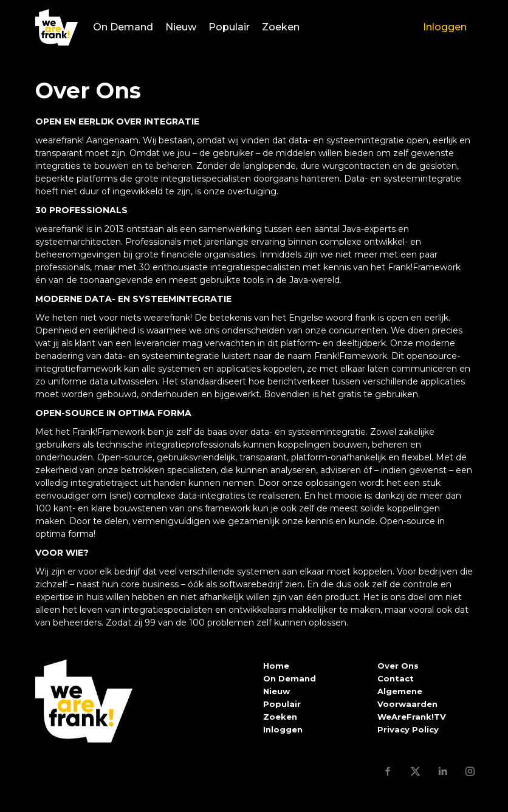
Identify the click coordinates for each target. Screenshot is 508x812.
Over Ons (398, 666)
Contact (396, 678)
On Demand (123, 27)
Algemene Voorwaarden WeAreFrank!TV (412, 704)
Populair (229, 27)
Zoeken (281, 27)
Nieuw (181, 27)
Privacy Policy (408, 729)
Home (276, 666)
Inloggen (445, 27)
